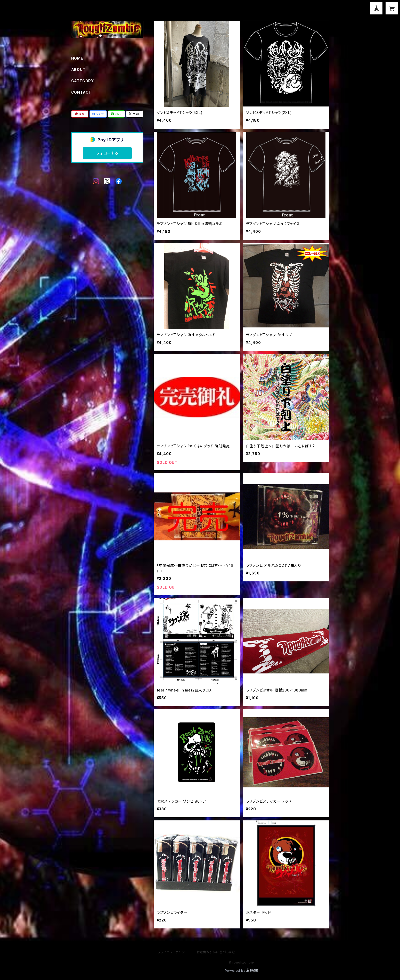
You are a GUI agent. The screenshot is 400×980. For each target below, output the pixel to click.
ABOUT (78, 69)
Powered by (241, 971)
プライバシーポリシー (173, 952)
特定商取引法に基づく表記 (216, 952)
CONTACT (81, 92)
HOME (77, 58)
